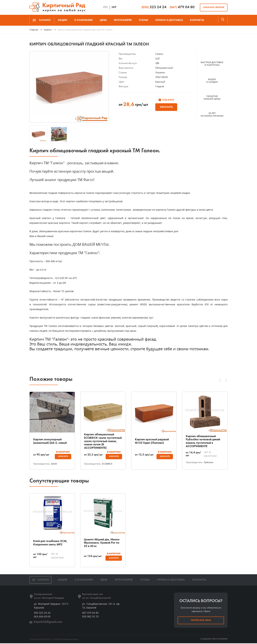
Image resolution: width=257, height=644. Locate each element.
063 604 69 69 (42, 617)
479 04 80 (182, 7)
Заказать (166, 107)
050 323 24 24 (42, 613)
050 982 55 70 (90, 617)
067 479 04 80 (90, 613)
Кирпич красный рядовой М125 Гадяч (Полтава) (153, 441)
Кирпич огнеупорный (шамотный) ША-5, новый (51, 441)
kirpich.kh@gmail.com (47, 623)
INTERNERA (223, 640)
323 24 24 (154, 7)
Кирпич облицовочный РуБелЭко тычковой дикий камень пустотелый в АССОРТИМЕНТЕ (205, 441)
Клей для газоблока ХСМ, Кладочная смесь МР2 (51, 543)
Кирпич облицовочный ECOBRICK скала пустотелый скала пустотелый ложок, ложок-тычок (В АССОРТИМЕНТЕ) (103, 441)
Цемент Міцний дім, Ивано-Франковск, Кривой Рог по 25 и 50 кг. (101, 543)
